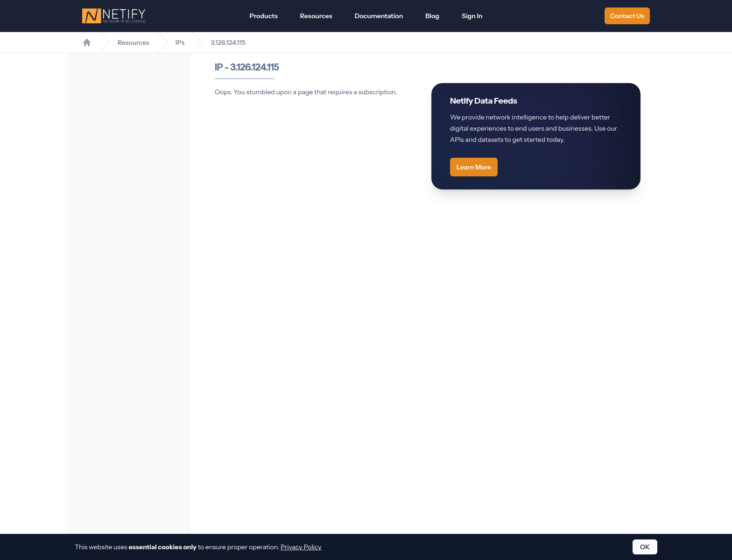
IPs (180, 42)
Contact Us (627, 16)
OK (645, 547)
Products (263, 16)
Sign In (472, 16)
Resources (316, 16)
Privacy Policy (301, 547)
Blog (432, 16)
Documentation (379, 16)
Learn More (474, 167)
